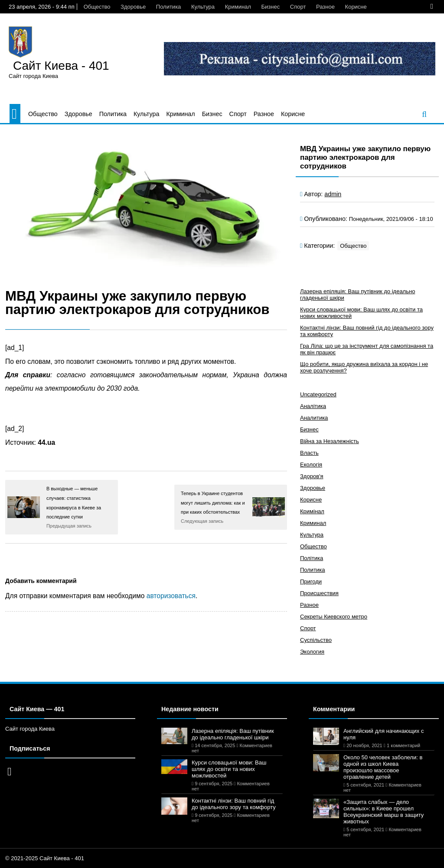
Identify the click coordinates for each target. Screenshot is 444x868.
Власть (309, 453)
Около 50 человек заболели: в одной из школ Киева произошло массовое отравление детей (383, 767)
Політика (312, 558)
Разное (325, 7)
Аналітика (313, 406)
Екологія (311, 465)
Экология (312, 652)
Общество (97, 7)
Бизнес (271, 7)
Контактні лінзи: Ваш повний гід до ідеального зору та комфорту (234, 804)
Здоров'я (312, 476)
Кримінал (312, 511)
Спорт (298, 7)
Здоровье (133, 7)
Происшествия (319, 593)
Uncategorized (318, 394)
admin (333, 194)
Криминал (238, 7)
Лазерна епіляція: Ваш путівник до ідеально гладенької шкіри (233, 734)
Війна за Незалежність (330, 441)
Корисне (356, 7)
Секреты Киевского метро (334, 617)
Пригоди (311, 581)
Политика (169, 7)
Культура (203, 7)
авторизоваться (171, 596)
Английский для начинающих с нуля (384, 734)
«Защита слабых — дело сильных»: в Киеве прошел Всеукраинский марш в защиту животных (384, 812)
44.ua (46, 442)
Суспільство (316, 640)
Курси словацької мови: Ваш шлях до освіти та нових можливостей (229, 769)
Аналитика (314, 418)
